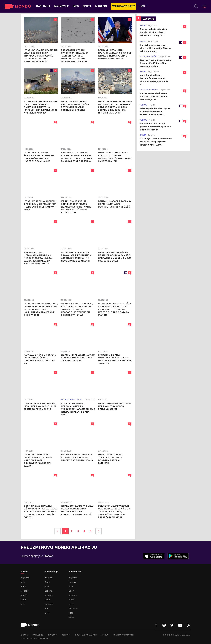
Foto (47, 609)
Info (23, 582)
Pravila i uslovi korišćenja (34, 639)
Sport (23, 587)
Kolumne (49, 604)
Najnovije (25, 578)
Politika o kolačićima (86, 635)
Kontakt (66, 635)
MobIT (24, 595)
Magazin (25, 591)
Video (24, 600)
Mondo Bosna (76, 572)
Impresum (52, 635)
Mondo (24, 572)
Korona (48, 578)
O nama (24, 635)
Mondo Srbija (51, 572)
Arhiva (105, 635)
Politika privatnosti (123, 635)
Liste (47, 613)
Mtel (23, 604)
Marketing (38, 635)
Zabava (48, 591)
